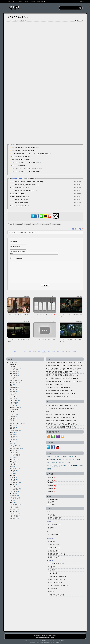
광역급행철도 (51, 460)
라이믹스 (14, 398)
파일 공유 (15, 446)
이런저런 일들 (17, 455)
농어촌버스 (16, 516)
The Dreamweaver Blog (46, 641)
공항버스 (15, 509)
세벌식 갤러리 (52, 573)
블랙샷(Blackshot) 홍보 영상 (21, 160)
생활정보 (15, 450)
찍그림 (13, 462)
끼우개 (15, 392)
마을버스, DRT (17, 514)
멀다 (74, 460)
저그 (76, 457)
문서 (14, 435)
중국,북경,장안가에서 (55, 518)
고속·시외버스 (17, 505)
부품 (14, 421)
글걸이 (43, 635)
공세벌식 (15, 371)
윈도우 (15, 437)
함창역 (49, 469)
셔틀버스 (15, 518)
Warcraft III (19, 224)
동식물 (15, 464)
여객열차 (14, 471)
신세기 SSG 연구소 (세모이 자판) (59, 585)
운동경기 (15, 453)
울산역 (59, 460)
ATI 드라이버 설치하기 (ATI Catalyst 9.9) (25, 163)
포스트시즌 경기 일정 (53, 466)
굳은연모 (14, 419)
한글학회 (51, 528)
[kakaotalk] (45, 218)
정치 (14, 457)
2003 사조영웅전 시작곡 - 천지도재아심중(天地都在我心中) (31, 154)
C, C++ (14, 441)
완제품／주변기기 (18, 423)
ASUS (71, 457)
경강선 (15, 480)
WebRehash (61, 641)
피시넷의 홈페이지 (54, 535)
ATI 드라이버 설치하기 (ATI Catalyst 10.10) (26, 172)
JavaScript (16, 410)
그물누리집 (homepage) (34, 253)
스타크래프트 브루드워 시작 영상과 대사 (25, 148)
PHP (14, 412)
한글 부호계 (15, 383)
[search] (69, 8)
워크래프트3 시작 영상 (18, 17)
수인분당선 (16, 489)
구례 (68, 463)
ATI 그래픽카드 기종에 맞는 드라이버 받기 (26, 169)
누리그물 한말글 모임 (55, 525)
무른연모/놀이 (12, 20)
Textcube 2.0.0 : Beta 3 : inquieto (45, 637)
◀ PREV (15, 351)
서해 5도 (64, 466)
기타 (14, 500)
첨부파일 (65, 457)
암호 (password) (18, 248)
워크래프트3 (56, 224)
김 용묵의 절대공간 (54, 548)
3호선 (14, 478)
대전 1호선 (16, 498)
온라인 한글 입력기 (54, 551)
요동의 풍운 (52, 515)
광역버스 (15, 507)
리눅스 (15, 439)
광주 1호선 (16, 496)
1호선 (14, 475)
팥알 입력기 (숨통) (54, 557)
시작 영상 (41, 224)
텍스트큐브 (15, 387)
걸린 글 (75, 229)
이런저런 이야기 (16, 448)
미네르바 (56, 457)
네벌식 (14, 378)
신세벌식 (15, 373)
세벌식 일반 (16, 369)
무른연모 (14, 178)
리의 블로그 (52, 567)
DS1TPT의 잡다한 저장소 (56, 564)
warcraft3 (27, 224)
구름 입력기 (52, 541)
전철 (13, 473)
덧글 (81, 229)
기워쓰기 (15, 389)
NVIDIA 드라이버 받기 (19, 166)
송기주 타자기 (67, 460)
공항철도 (15, 487)
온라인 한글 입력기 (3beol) (56, 554)
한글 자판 (14, 365)
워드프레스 (15, 396)
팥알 (81, 20)
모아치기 (15, 376)
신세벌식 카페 (52, 589)
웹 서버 (15, 403)
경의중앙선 (16, 482)
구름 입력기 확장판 (54, 545)
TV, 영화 (15, 459)
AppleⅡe (49, 457)
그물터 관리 (15, 401)
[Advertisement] (45, 39)
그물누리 (14, 417)
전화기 (14, 426)
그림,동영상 (16, 430)
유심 (78, 460)
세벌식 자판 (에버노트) (55, 582)
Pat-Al (59, 643)
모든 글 (13, 362)
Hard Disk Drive (77, 466)
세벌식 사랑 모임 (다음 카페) (57, 579)
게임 (34, 224)
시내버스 (15, 512)
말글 (13, 385)
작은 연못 (51, 592)
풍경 (14, 466)
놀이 (21, 178)
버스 (13, 503)
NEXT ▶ (76, 351)
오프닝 (48, 224)
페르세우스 (62, 463)
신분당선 (15, 491)
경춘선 (15, 484)
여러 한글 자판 (17, 380)
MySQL (15, 414)
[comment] (45, 272)
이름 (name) (18, 243)
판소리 (49, 463)
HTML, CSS (16, 407)
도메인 (14, 405)
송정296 (55, 463)
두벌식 (15, 367)
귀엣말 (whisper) (16, 258)
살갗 (14, 394)
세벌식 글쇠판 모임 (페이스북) (58, 576)
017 (69, 466)
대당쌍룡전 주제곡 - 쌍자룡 (21, 157)
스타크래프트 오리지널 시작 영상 (23, 151)
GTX (14, 493)
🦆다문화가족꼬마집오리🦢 (57, 595)
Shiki (43, 643)
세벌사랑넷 (52, 570)
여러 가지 (15, 469)
